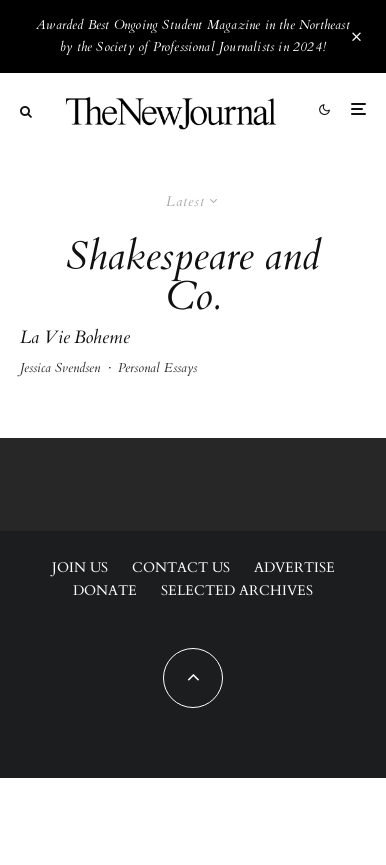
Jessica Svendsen (60, 368)
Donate (105, 590)
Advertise (294, 567)
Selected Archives (237, 590)
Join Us (80, 567)
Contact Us (181, 567)
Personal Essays (157, 368)
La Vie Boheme (75, 338)
